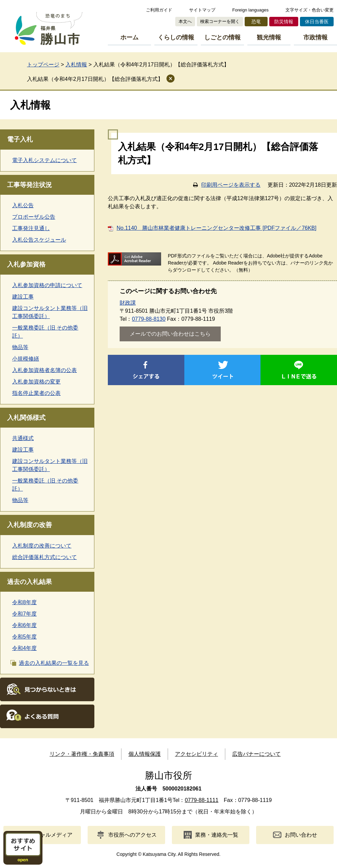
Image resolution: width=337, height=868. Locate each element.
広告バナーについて (256, 754)
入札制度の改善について (42, 546)
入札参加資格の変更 (36, 382)
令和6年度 (24, 625)
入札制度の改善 (29, 525)
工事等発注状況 (29, 185)
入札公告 (23, 205)
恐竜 (256, 22)
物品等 (20, 347)
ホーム (129, 37)
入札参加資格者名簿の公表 (44, 370)
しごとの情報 (222, 37)
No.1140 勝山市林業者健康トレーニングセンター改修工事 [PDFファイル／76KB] (217, 228)
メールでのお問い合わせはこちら (170, 334)
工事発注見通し (31, 228)
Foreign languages (250, 10)
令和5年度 (24, 637)
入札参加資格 (26, 264)
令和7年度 (24, 614)
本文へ (185, 21)
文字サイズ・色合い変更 (310, 10)
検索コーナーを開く (220, 21)
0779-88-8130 (149, 319)
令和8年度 (24, 602)
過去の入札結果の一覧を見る (54, 663)
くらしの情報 (176, 37)
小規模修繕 (26, 359)
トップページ (43, 65)
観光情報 (269, 37)
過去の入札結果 (29, 582)
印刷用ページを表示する (231, 185)
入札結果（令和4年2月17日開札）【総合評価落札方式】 (95, 79)
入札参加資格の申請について (47, 285)
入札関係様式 (26, 418)
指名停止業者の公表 (36, 393)
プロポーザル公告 (34, 217)
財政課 (128, 303)
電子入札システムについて (44, 160)
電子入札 (20, 139)
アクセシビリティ (196, 754)
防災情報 (284, 22)
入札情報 (76, 65)
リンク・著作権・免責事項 (82, 754)
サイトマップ (202, 10)
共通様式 (23, 438)
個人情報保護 (145, 754)
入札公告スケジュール (39, 240)
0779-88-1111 (202, 800)
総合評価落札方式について (44, 557)
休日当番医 (317, 22)
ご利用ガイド (159, 10)
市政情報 (315, 37)
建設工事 (23, 297)
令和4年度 (24, 648)
